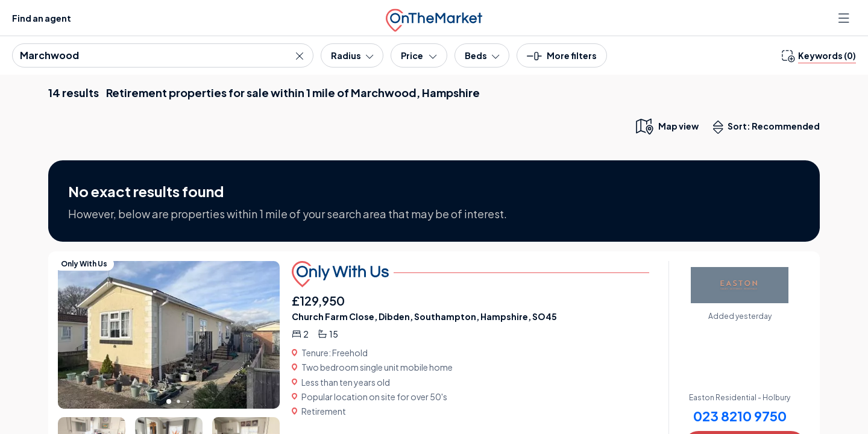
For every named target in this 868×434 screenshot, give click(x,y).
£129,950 (318, 300)
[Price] (419, 55)
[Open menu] (845, 18)
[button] (562, 59)
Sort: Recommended (769, 127)
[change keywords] (819, 55)
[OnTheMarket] (434, 18)
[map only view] (666, 126)
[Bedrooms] (482, 55)
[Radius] (352, 55)
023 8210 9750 (740, 416)
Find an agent (42, 18)
